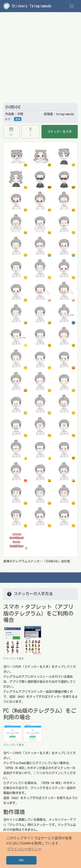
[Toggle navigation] (72, 6)
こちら (38, 773)
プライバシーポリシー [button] (24, 849)
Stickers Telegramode (27, 6)
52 (11, 131)
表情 (18, 119)
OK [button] (21, 860)
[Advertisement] (40, 60)
